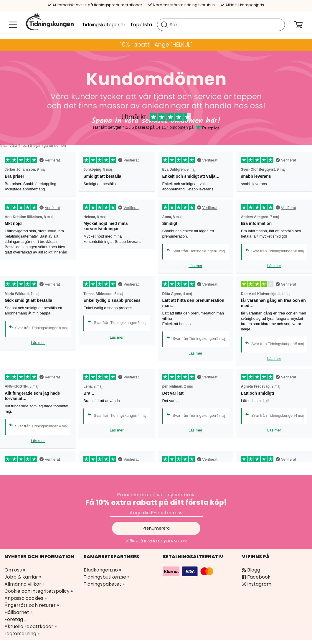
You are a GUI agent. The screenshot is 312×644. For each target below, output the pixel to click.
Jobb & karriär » (23, 577)
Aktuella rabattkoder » (30, 626)
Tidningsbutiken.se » (107, 577)
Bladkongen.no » (102, 570)
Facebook (256, 577)
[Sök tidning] (165, 25)
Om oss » (15, 570)
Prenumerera (156, 528)
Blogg (251, 570)
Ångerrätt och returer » (32, 605)
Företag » (15, 619)
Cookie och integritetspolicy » (39, 591)
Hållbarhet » (18, 612)
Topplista (141, 25)
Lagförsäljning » (22, 634)
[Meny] (12, 25)
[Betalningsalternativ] (189, 571)
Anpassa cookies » (25, 598)
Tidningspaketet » (104, 584)
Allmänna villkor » (24, 584)
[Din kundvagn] (303, 25)
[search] (221, 25)
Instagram (257, 584)
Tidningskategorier (104, 25)
